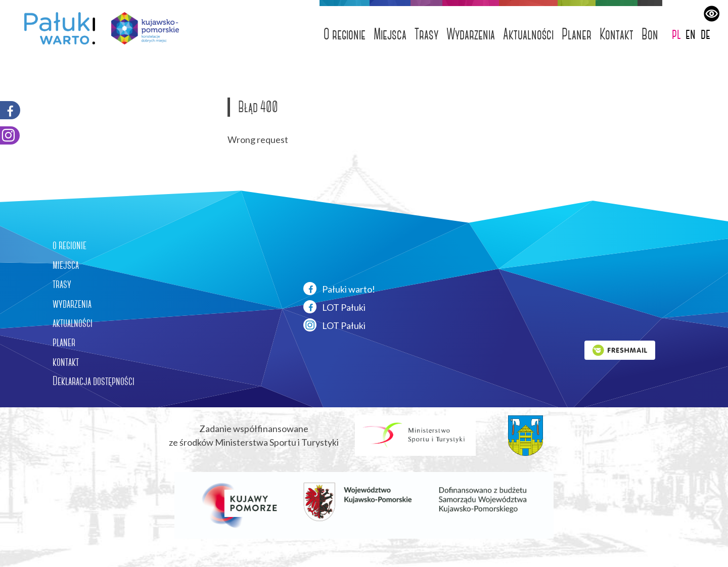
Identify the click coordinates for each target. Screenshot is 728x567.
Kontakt (617, 34)
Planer (577, 34)
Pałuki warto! (339, 289)
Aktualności (528, 34)
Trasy (426, 34)
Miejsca (390, 34)
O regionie (345, 34)
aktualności (73, 323)
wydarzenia (72, 304)
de (706, 34)
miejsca (66, 265)
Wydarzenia (471, 34)
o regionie (70, 245)
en (691, 34)
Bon (650, 34)
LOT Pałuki (334, 307)
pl (676, 34)
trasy (62, 284)
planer (64, 342)
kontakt (66, 362)
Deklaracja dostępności (94, 381)
